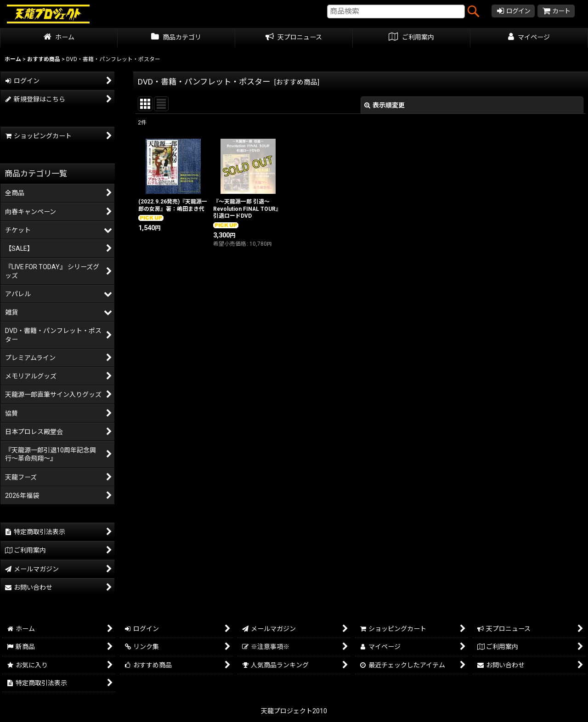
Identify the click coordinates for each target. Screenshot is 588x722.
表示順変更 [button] (384, 105)
